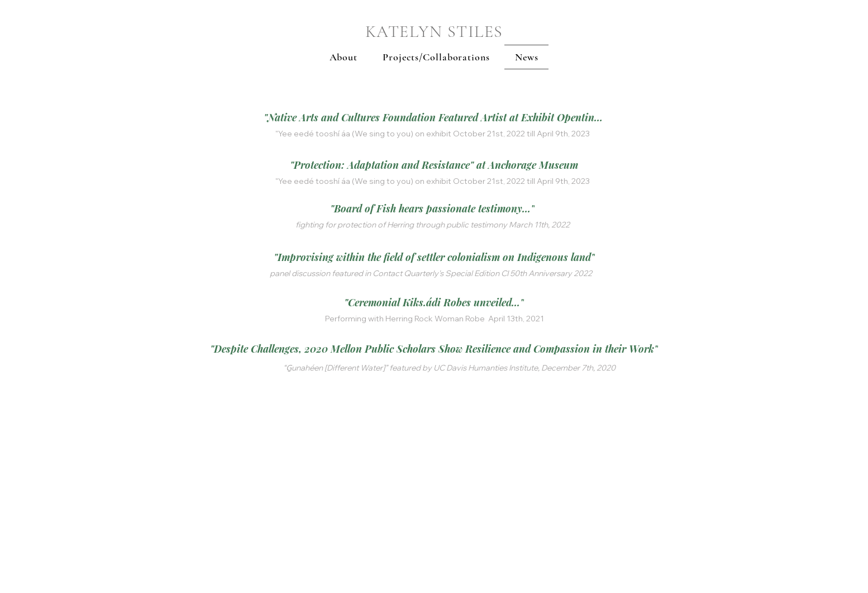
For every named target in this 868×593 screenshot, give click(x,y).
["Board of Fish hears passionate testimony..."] (432, 208)
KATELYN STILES (434, 32)
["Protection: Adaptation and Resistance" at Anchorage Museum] (434, 165)
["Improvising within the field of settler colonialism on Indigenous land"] (434, 257)
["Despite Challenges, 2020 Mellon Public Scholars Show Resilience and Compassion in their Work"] (434, 349)
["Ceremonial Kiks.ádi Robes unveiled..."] (434, 302)
